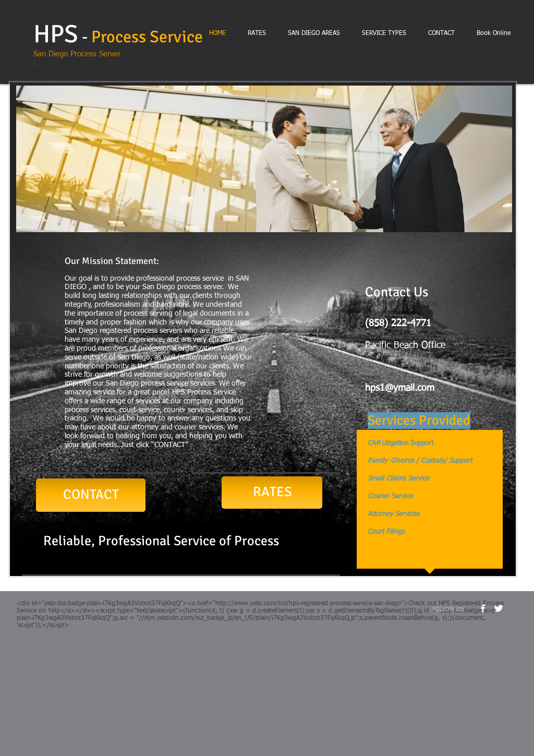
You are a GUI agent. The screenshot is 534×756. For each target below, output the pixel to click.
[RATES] (272, 493)
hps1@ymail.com (400, 388)
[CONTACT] (91, 495)
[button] (264, 159)
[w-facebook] (483, 608)
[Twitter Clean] (499, 608)
